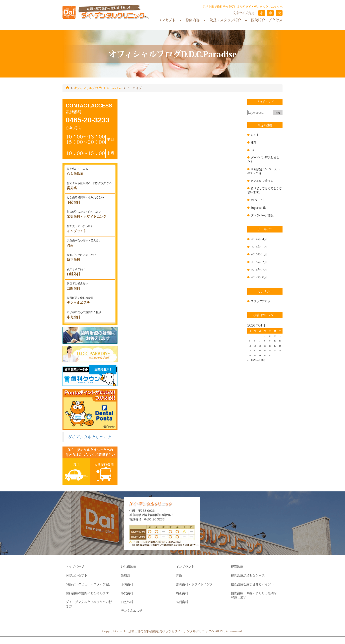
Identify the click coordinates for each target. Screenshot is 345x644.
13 (255, 346)
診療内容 (193, 20)
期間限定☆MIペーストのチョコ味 (264, 171)
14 (260, 346)
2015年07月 (259, 262)
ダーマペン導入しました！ (263, 159)
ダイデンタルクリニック (90, 437)
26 (250, 355)
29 (265, 355)
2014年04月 (259, 239)
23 (270, 351)
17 (275, 346)
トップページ (75, 566)
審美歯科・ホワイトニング (194, 584)
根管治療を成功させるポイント (252, 584)
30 (270, 355)
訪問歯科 (182, 602)
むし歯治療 (128, 566)
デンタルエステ (132, 611)
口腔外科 (127, 602)
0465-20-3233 (88, 120)
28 (260, 355)
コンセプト (167, 20)
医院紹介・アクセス (267, 20)
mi (252, 150)
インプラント (185, 566)
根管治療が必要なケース (248, 575)
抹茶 (253, 142)
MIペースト (258, 200)
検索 (278, 113)
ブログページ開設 (262, 215)
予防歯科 (127, 584)
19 (250, 351)
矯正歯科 (182, 593)
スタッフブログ (261, 301)
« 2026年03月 (257, 360)
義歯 (179, 575)
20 (255, 351)
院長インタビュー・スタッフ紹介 (89, 584)
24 (275, 351)
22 (265, 351)
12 (250, 346)
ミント (255, 135)
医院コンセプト (77, 575)
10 (275, 341)
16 (270, 346)
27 (255, 355)
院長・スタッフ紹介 (225, 20)
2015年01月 (259, 247)
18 (280, 346)
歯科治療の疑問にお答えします (87, 593)
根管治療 (237, 566)
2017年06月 (259, 277)
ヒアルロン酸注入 (262, 181)
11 (280, 341)
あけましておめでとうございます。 (265, 190)
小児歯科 (127, 593)
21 (260, 351)
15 (265, 346)
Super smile (259, 207)
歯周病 (125, 575)
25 (280, 351)
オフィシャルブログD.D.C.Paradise (98, 88)
